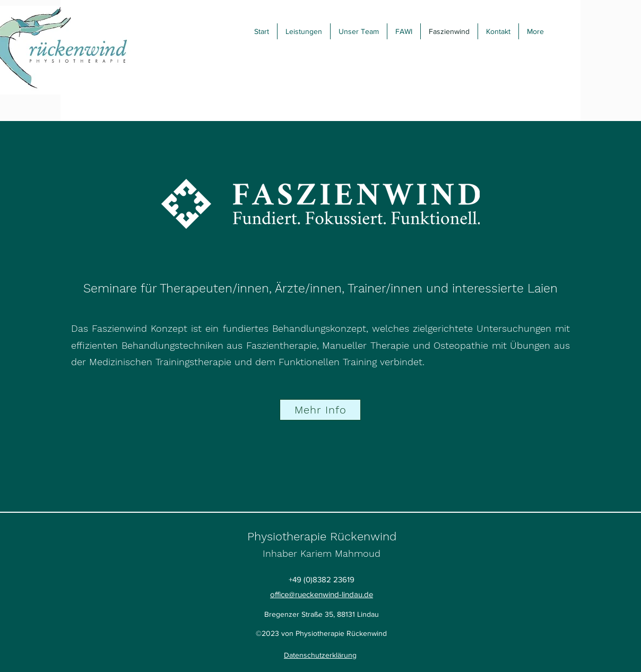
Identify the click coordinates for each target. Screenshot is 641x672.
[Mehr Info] (320, 410)
